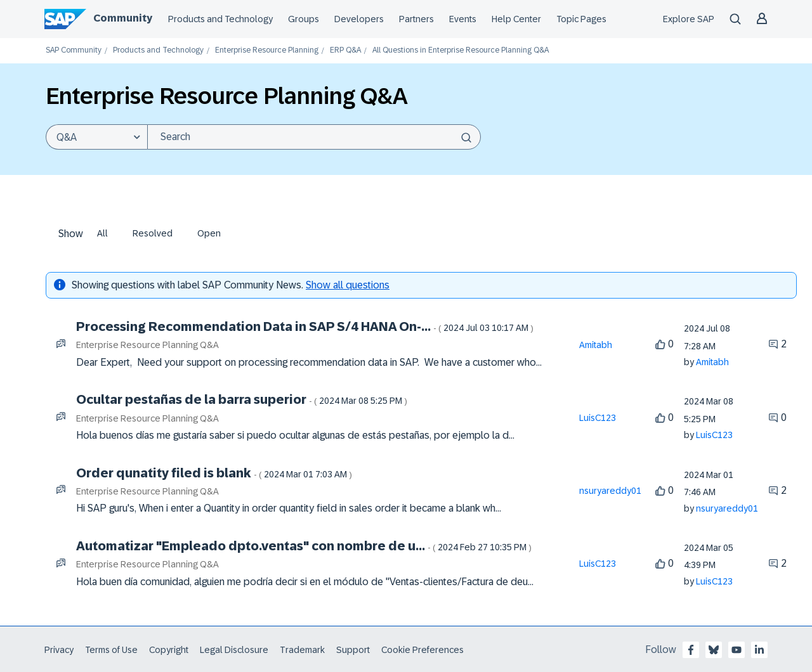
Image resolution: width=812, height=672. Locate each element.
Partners (416, 19)
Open (209, 233)
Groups (304, 19)
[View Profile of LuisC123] (598, 418)
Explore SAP (689, 19)
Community (123, 18)
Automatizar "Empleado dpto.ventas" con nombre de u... (304, 546)
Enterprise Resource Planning (267, 50)
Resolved (153, 233)
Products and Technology (220, 19)
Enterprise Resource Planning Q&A (147, 345)
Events (463, 19)
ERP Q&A (345, 50)
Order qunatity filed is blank (214, 473)
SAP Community (74, 50)
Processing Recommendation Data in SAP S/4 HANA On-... (305, 326)
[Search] (314, 137)
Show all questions (348, 285)
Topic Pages (581, 19)
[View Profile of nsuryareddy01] (610, 491)
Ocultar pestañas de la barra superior (242, 399)
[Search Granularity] (96, 137)
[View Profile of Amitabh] (596, 345)
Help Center (516, 19)
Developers (359, 19)
